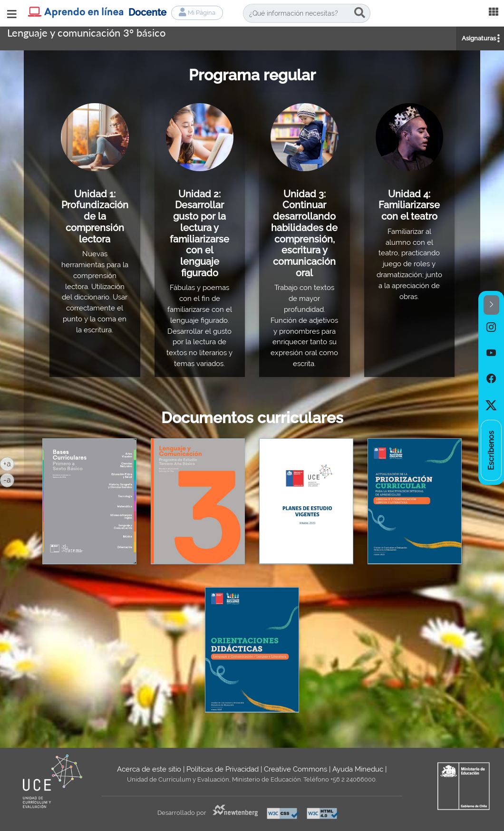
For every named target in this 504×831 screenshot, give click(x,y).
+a (9, 463)
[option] (491, 328)
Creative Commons (296, 769)
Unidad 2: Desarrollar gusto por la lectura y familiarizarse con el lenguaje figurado (199, 233)
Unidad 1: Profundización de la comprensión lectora (95, 217)
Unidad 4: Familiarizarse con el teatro (409, 205)
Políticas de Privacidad (223, 769)
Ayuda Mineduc (358, 769)
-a (9, 479)
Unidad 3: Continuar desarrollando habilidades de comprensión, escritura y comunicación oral (304, 233)
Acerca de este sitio (149, 769)
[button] (491, 305)
